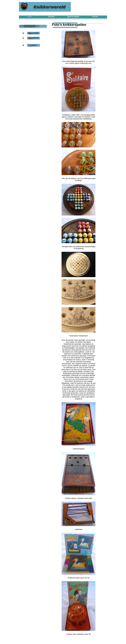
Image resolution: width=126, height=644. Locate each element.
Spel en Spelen (73, 17)
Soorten (51, 17)
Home (30, 17)
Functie (95, 17)
